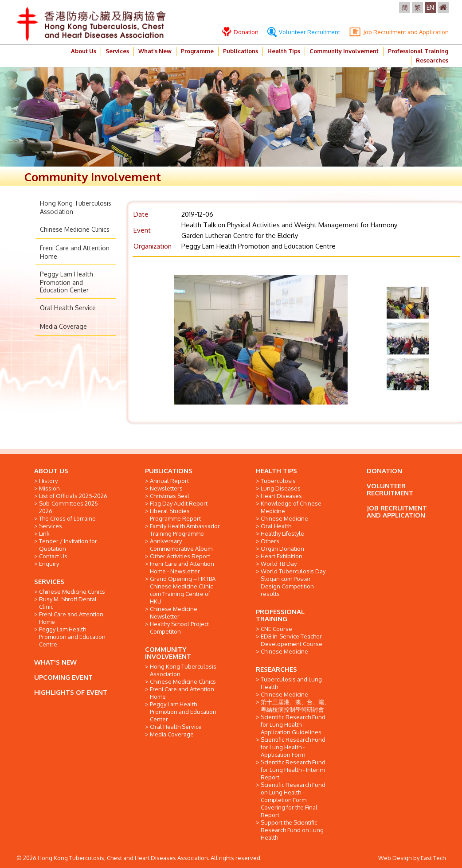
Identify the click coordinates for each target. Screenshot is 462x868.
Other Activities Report (180, 556)
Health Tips (284, 51)
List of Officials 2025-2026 (73, 496)
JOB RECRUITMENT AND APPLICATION (397, 512)
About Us (84, 51)
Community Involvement (344, 51)
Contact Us (53, 556)
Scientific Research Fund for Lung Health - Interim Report (293, 770)
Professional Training (418, 51)
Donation (240, 32)
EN (430, 7)
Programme (197, 51)
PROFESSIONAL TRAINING (280, 615)
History (48, 481)
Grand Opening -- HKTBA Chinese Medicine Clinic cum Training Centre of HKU (183, 590)
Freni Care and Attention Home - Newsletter (182, 567)
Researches (432, 60)
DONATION (384, 471)
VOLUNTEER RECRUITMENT (390, 489)
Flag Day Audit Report (179, 503)
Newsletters (166, 488)
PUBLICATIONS (169, 471)
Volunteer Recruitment (304, 32)
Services (117, 51)
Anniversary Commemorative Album (181, 545)
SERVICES (49, 582)
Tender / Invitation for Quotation (68, 545)
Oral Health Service (68, 308)
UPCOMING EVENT (63, 677)
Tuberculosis (278, 481)
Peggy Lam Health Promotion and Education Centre (72, 637)
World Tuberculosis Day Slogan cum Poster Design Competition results (293, 582)
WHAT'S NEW (55, 662)
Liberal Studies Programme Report (175, 515)
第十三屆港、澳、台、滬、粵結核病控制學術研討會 (295, 706)
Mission (49, 488)
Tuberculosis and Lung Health (291, 683)
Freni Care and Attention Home (71, 618)
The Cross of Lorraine (67, 518)
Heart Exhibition (282, 556)
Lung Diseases (281, 488)
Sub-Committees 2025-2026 (69, 507)
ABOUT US (51, 471)
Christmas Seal (170, 496)
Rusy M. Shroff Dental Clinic (68, 603)
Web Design (395, 858)
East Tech (433, 858)
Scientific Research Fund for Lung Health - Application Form (293, 747)
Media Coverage (63, 326)
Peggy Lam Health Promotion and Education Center (67, 282)
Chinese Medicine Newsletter (174, 613)
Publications (241, 51)
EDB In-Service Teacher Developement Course (292, 640)
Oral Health (276, 526)
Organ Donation (282, 549)
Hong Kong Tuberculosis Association (183, 670)
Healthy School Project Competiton (179, 628)
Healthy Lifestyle (282, 533)
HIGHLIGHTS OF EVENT (71, 692)
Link (44, 533)
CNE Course (276, 629)
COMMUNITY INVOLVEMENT (168, 653)
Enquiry (49, 564)
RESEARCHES (276, 669)
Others (270, 541)
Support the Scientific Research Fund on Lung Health (292, 830)
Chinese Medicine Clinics (75, 229)
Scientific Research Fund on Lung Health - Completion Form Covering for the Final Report (293, 800)
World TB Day (279, 564)
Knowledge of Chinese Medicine (291, 507)
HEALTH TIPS (276, 471)
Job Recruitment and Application (399, 32)
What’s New (155, 51)
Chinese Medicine (284, 518)
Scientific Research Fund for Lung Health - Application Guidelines (293, 724)
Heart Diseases (281, 496)
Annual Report (169, 481)
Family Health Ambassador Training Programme (185, 530)
